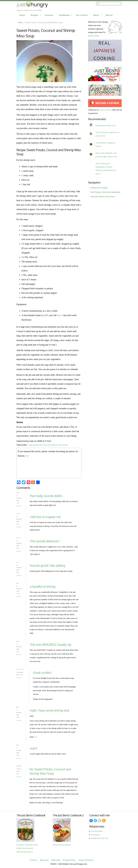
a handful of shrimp (43, 586)
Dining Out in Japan (99, 188)
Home (22, 15)
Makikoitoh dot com (100, 838)
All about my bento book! (27, 845)
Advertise (44, 860)
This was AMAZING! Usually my (50, 644)
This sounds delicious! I (45, 541)
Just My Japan (97, 831)
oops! (33, 748)
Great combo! (42, 673)
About (96, 15)
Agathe (18, 514)
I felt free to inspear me (45, 517)
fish (41, 445)
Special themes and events (103, 196)
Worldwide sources (25, 852)
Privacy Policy (69, 860)
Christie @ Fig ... (21, 669)
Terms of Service (86, 860)
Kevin (18, 562)
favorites (47, 445)
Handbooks (64, 15)
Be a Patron (82, 15)
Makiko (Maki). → (95, 36)
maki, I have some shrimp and (49, 710)
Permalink (19, 506)
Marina (109, 110)
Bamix (60, 315)
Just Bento (95, 835)
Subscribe (56, 860)
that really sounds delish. (46, 496)
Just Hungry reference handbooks (106, 192)
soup (30, 445)
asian (65, 445)
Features (49, 15)
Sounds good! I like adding (47, 565)
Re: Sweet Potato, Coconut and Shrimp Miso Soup (50, 771)
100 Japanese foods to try (106, 125)
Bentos (109, 15)
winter (36, 445)
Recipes (34, 15)
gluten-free (57, 445)
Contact (33, 860)
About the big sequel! (62, 845)
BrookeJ (19, 538)
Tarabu (102, 110)
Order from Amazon (25, 848)
